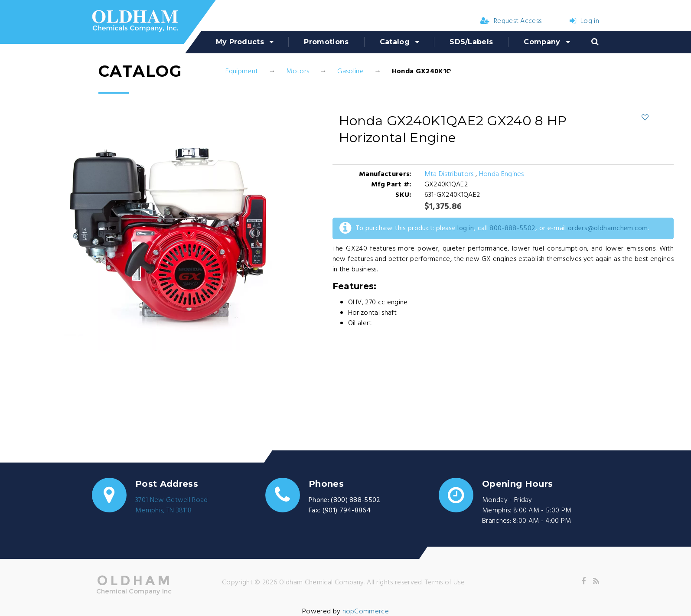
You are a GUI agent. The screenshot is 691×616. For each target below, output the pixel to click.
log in (466, 228)
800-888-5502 (512, 228)
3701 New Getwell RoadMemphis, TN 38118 (172, 505)
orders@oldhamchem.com (608, 228)
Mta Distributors (450, 174)
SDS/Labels (471, 42)
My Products (240, 42)
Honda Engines (502, 174)
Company (542, 42)
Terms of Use (445, 583)
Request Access (511, 21)
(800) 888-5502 (355, 500)
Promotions (326, 42)
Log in (584, 21)
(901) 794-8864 (347, 511)
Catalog (395, 42)
